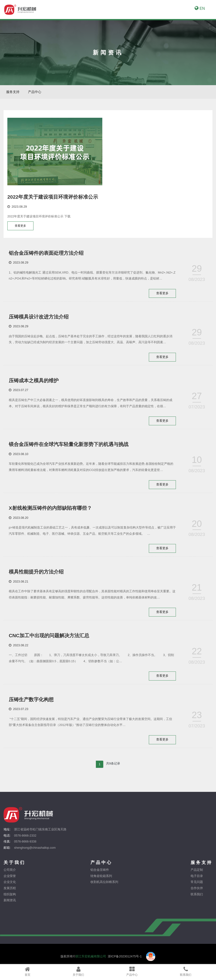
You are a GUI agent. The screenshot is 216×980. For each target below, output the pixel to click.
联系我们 (197, 898)
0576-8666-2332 (25, 839)
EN (200, 8)
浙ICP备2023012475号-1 (125, 960)
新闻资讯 (10, 904)
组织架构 (10, 898)
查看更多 (21, 226)
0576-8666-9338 (25, 845)
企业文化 (10, 886)
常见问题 (197, 886)
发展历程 (10, 892)
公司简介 (10, 874)
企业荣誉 (10, 880)
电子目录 (197, 880)
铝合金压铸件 (100, 874)
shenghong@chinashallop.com (35, 851)
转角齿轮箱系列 (101, 880)
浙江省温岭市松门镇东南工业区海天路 (40, 833)
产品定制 (197, 874)
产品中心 (35, 92)
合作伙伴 (197, 892)
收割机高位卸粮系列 (104, 886)
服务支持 (13, 92)
